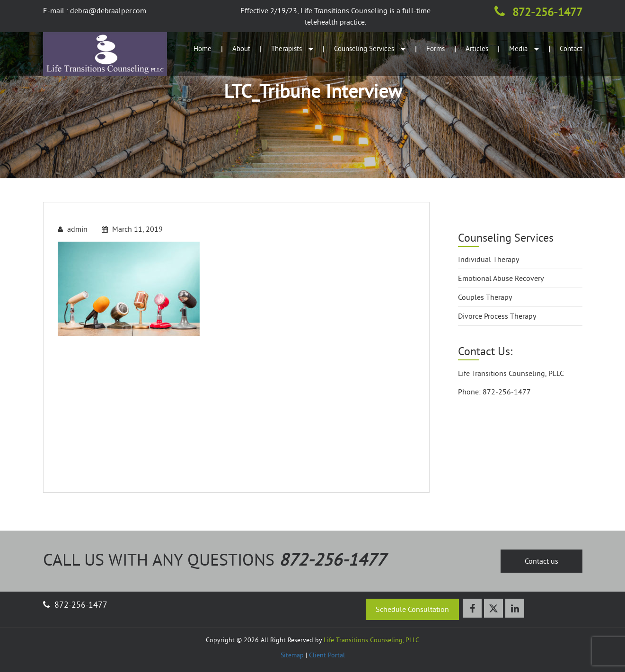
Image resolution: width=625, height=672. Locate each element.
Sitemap (292, 655)
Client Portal (327, 655)
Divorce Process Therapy (497, 316)
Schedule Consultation (412, 609)
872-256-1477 (538, 12)
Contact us (541, 561)
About (241, 48)
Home (202, 48)
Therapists (292, 48)
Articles (477, 48)
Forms (436, 48)
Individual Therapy (489, 259)
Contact (571, 48)
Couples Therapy (485, 297)
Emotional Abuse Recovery (501, 278)
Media (524, 48)
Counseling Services (370, 48)
